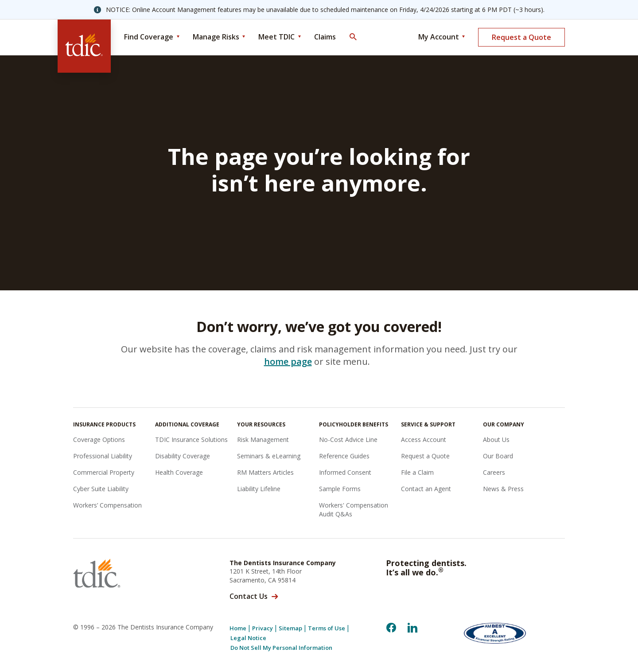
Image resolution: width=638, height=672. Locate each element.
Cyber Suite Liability (101, 489)
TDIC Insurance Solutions (191, 440)
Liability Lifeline (259, 489)
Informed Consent (345, 472)
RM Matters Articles (265, 472)
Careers (494, 472)
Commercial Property (104, 472)
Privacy (263, 628)
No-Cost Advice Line (348, 440)
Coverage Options (99, 440)
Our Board (498, 456)
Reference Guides (344, 456)
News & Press (503, 489)
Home (238, 628)
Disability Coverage (183, 456)
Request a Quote (521, 37)
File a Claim (417, 472)
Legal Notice (248, 638)
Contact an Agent (426, 489)
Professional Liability (103, 456)
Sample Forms (340, 489)
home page (288, 361)
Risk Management (263, 440)
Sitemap (290, 628)
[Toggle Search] (353, 37)
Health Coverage (179, 472)
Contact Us (249, 596)
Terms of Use (327, 628)
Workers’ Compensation (107, 505)
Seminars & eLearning (269, 456)
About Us (496, 440)
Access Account (424, 440)
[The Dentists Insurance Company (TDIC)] (84, 46)
